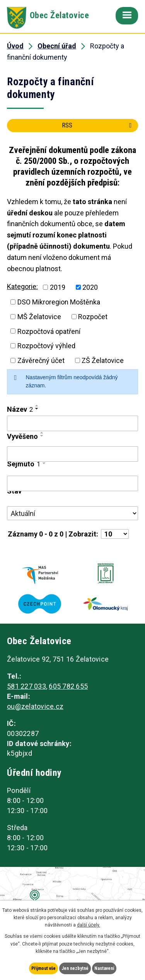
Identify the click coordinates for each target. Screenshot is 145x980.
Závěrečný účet (41, 360)
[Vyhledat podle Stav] (72, 513)
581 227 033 (26, 686)
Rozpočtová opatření (49, 331)
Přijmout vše (43, 968)
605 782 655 (68, 686)
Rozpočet (93, 317)
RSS (98, 125)
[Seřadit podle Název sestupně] (37, 409)
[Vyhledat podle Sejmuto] (72, 483)
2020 (90, 287)
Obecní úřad (57, 46)
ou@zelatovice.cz (35, 706)
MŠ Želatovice (39, 317)
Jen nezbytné (75, 968)
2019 (58, 287)
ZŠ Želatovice (103, 360)
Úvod (15, 46)
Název (20, 409)
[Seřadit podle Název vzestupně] (37, 406)
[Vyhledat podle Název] (72, 423)
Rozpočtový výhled (46, 346)
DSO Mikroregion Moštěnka (59, 302)
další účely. (89, 925)
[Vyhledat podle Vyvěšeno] (72, 454)
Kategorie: (22, 286)
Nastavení (104, 968)
